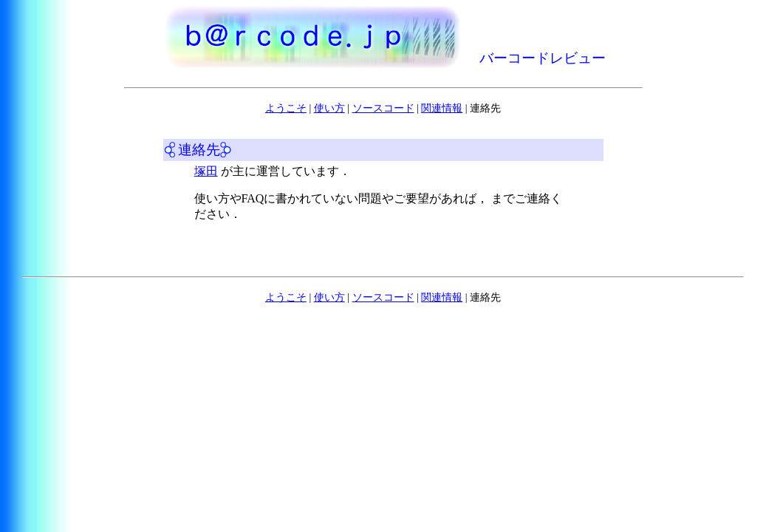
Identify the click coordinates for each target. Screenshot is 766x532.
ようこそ (286, 108)
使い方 (329, 108)
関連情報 (442, 108)
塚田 (206, 171)
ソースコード (383, 108)
